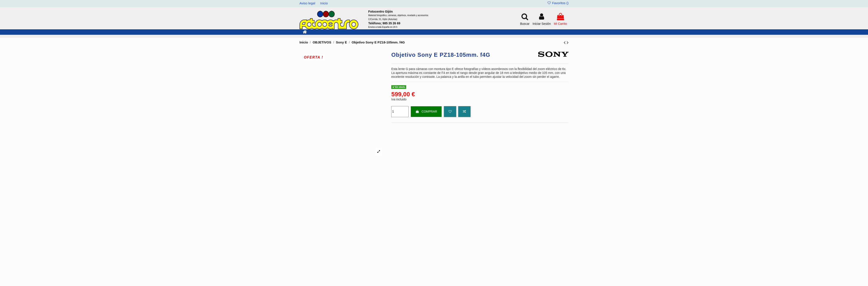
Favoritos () (558, 3)
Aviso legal (308, 3)
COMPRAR (426, 111)
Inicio (324, 3)
